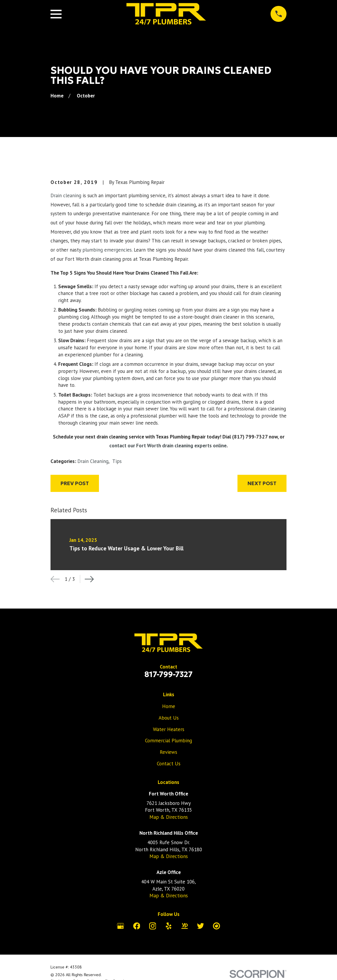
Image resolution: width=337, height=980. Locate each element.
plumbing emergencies (107, 250)
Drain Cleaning (93, 461)
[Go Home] (57, 96)
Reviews (168, 752)
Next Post (262, 483)
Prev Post (75, 483)
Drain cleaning (66, 195)
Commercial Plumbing (168, 741)
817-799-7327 (168, 674)
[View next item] (89, 579)
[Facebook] (137, 926)
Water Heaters (169, 729)
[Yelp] (169, 926)
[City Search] (216, 926)
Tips (117, 461)
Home (169, 706)
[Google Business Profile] (121, 926)
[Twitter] (201, 926)
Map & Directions (169, 817)
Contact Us (169, 764)
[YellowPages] (185, 926)
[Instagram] (153, 926)
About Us (169, 718)
